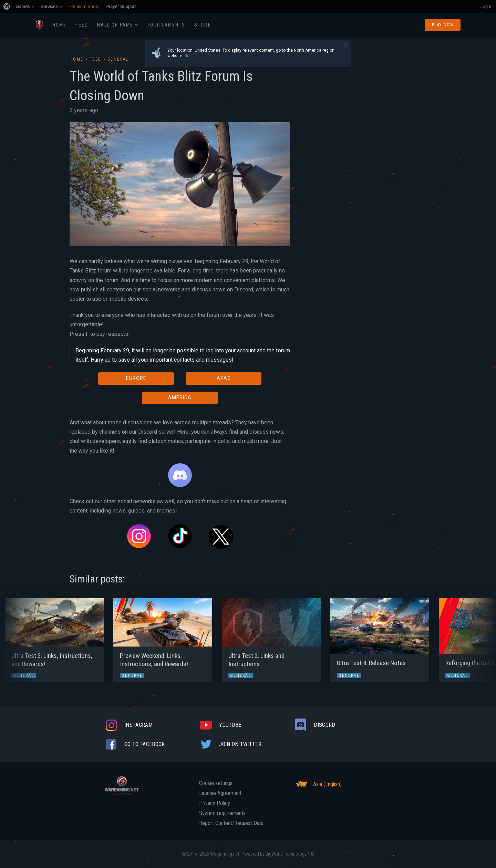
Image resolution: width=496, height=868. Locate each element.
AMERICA (180, 397)
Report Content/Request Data (231, 823)
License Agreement (220, 793)
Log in (487, 6)
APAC (224, 378)
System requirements (222, 813)
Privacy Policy (215, 803)
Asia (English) (318, 784)
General (118, 59)
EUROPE (136, 378)
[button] (18, 637)
